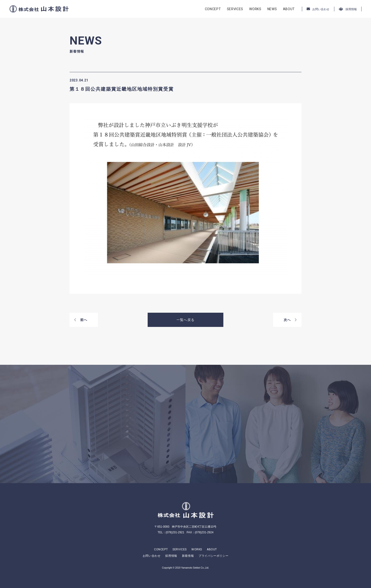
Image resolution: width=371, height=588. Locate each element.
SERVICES (235, 9)
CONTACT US (100, 445)
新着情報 (188, 556)
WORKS (255, 9)
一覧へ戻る (186, 320)
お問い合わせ (152, 556)
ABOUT (289, 9)
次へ (290, 320)
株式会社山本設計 (39, 9)
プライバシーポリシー (213, 556)
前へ (81, 320)
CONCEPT (213, 9)
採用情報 (171, 556)
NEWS (272, 9)
